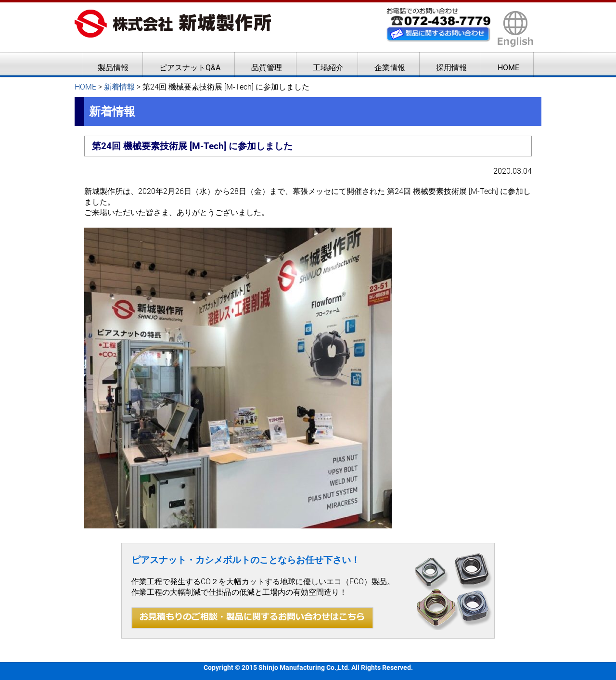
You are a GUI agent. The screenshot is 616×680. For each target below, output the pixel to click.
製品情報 (113, 68)
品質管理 (267, 68)
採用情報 (451, 68)
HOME (508, 68)
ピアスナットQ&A (190, 68)
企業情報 (390, 68)
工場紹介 (328, 68)
